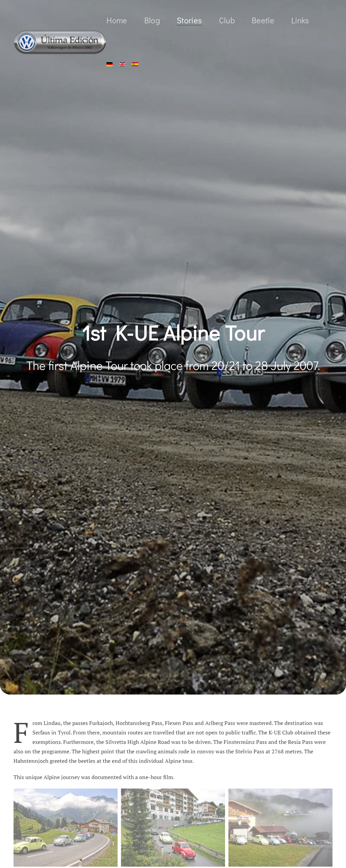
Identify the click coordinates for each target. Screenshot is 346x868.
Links (300, 20)
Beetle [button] (263, 20)
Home (117, 20)
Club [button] (227, 20)
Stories (189, 20)
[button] (66, 828)
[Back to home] (60, 42)
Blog (152, 20)
